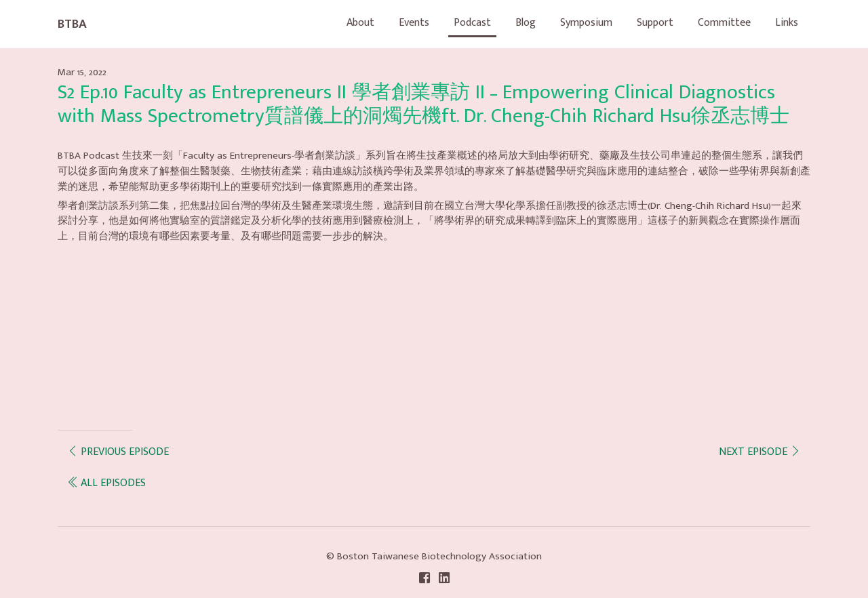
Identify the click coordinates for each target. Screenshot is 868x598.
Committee (724, 23)
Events (414, 23)
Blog (526, 23)
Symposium (586, 23)
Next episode (760, 452)
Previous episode (118, 452)
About (360, 23)
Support (655, 23)
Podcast (472, 23)
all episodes (106, 483)
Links (787, 23)
